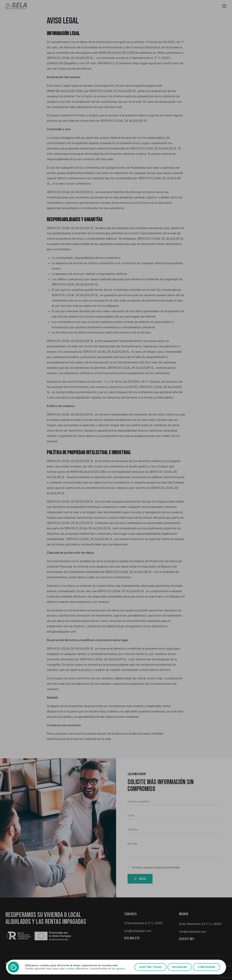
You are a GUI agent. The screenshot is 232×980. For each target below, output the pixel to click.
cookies (70, 969)
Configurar (206, 967)
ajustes (121, 969)
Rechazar (180, 967)
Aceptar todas (150, 967)
